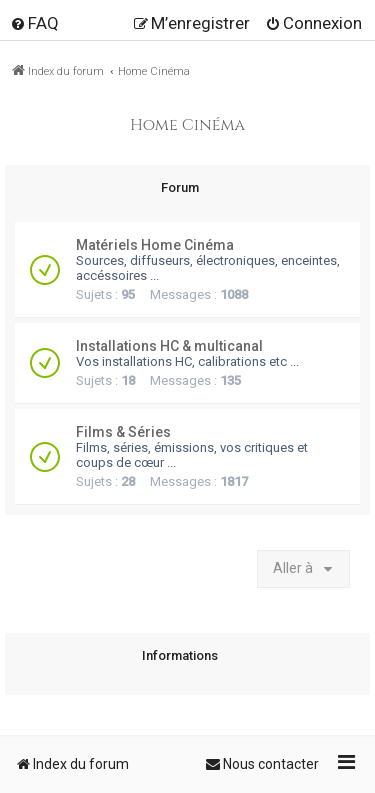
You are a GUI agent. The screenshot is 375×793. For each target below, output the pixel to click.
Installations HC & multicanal (169, 346)
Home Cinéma (187, 125)
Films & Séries (123, 432)
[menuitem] (34, 23)
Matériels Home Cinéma (155, 245)
